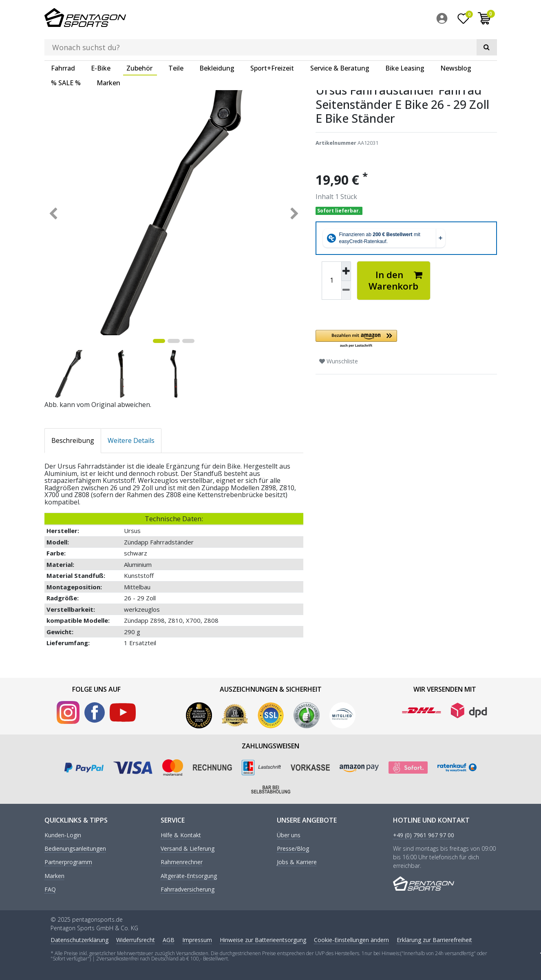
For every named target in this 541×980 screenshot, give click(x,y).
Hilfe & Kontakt (181, 835)
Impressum (197, 939)
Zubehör (139, 43)
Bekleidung (217, 43)
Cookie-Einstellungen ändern (351, 939)
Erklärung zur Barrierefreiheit (434, 939)
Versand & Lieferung (188, 848)
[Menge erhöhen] (346, 270)
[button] (406, 338)
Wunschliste (339, 360)
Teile (176, 43)
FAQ (50, 889)
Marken (108, 58)
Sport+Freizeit (272, 43)
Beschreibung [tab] (73, 440)
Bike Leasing (405, 43)
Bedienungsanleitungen (75, 848)
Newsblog (456, 43)
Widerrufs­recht (136, 939)
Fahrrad (63, 43)
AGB (169, 939)
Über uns (289, 835)
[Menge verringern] (346, 290)
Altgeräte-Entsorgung (189, 875)
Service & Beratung (340, 43)
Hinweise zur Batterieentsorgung (263, 939)
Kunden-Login (63, 835)
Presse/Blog (293, 848)
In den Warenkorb (395, 280)
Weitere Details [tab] (131, 440)
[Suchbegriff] (258, 19)
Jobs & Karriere (297, 862)
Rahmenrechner (182, 862)
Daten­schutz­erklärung (79, 939)
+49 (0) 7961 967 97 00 (424, 835)
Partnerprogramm (68, 862)
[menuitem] (444, 20)
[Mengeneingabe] (331, 280)
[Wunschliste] (463, 20)
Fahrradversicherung (188, 889)
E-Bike (101, 43)
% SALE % (66, 58)
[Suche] (359, 19)
